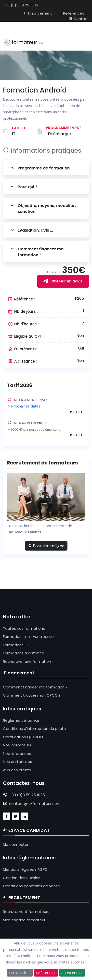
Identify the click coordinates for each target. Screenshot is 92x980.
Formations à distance (24, 653)
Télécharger (59, 134)
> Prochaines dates (24, 406)
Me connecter (16, 844)
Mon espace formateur (24, 920)
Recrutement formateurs (26, 912)
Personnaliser (20, 973)
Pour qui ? (23, 187)
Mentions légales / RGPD (25, 869)
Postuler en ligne (46, 546)
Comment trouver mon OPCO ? (32, 695)
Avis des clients (17, 770)
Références (71, 13)
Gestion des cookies (22, 878)
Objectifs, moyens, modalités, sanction (43, 208)
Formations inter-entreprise (28, 637)
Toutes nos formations (24, 628)
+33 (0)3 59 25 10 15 (20, 5)
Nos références (17, 753)
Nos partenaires (18, 762)
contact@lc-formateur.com (35, 804)
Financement (38, 13)
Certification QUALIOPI (23, 737)
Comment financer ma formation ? (36, 252)
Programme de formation (39, 168)
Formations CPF (17, 645)
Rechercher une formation (27, 661)
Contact (79, 19)
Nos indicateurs (17, 745)
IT (14, 134)
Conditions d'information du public (34, 729)
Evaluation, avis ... (31, 230)
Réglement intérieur (21, 720)
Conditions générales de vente (31, 886)
